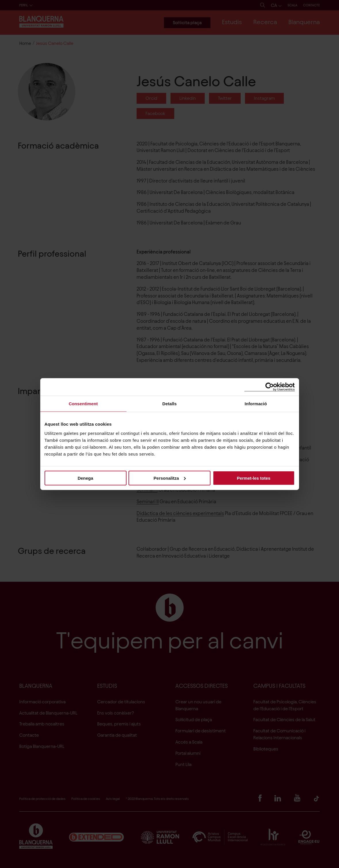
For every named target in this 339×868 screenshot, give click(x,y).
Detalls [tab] (170, 404)
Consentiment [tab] (83, 404)
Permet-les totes (254, 478)
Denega (85, 478)
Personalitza (170, 478)
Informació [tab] (256, 404)
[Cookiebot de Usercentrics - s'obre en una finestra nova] (270, 387)
